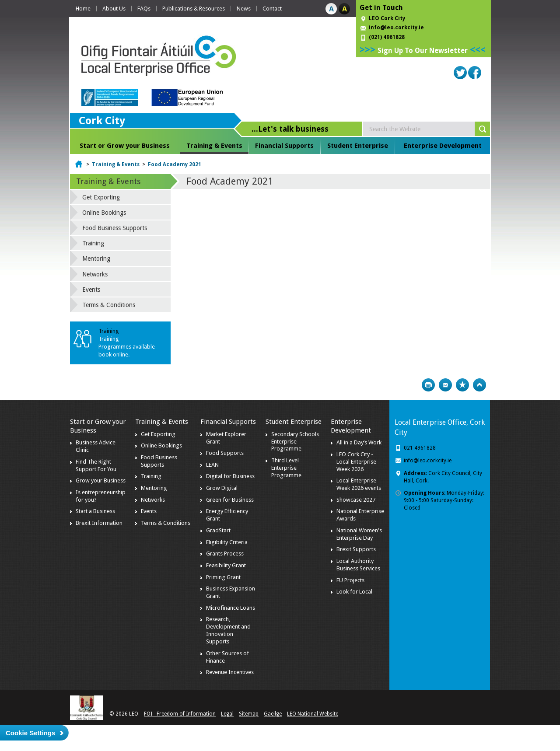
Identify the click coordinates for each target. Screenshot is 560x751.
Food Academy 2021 (175, 164)
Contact (272, 9)
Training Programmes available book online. (127, 347)
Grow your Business (101, 480)
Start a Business (95, 511)
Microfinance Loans (231, 608)
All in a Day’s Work (359, 442)
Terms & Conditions (109, 305)
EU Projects (350, 580)
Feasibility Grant (226, 565)
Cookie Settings (30, 733)
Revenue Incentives (230, 672)
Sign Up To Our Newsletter (423, 51)
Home (83, 9)
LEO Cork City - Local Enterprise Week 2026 (356, 462)
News (244, 9)
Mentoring (96, 258)
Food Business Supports (115, 228)
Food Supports (225, 453)
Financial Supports (284, 146)
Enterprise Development (443, 146)
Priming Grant (223, 577)
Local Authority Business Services (358, 565)
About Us (114, 9)
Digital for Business (230, 476)
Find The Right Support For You (96, 465)
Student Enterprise (358, 146)
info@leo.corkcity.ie (396, 28)
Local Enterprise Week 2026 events (359, 484)
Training (93, 243)
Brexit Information (99, 523)
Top (479, 385)
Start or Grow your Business (125, 146)
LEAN (212, 465)
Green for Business (230, 500)
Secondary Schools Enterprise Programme (295, 442)
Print (428, 385)
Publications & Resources (194, 9)
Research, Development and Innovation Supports (228, 630)
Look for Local (354, 592)
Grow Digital (222, 488)
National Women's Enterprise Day (359, 534)
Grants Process (225, 554)
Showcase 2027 (356, 500)
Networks (95, 274)
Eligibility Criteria (227, 542)
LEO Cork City (387, 18)
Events (91, 290)
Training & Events (214, 146)
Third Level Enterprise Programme (286, 468)
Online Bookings (104, 213)
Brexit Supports (356, 549)
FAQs (144, 9)
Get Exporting (101, 197)
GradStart (218, 530)
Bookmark (462, 385)
